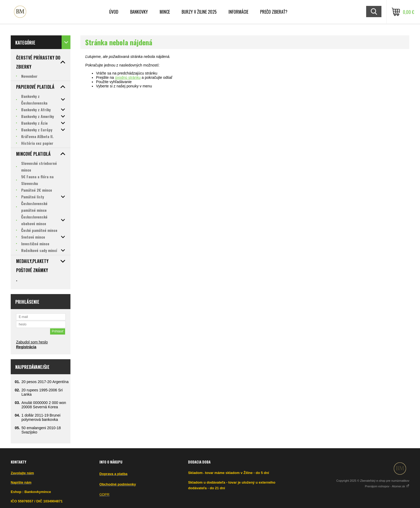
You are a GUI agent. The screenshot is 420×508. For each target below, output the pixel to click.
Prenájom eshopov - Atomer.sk (387, 486)
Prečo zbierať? (274, 12)
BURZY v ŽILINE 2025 (199, 12)
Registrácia (26, 347)
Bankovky (139, 12)
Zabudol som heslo (32, 342)
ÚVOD (114, 12)
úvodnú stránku (128, 77)
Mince (165, 12)
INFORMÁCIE (238, 12)
